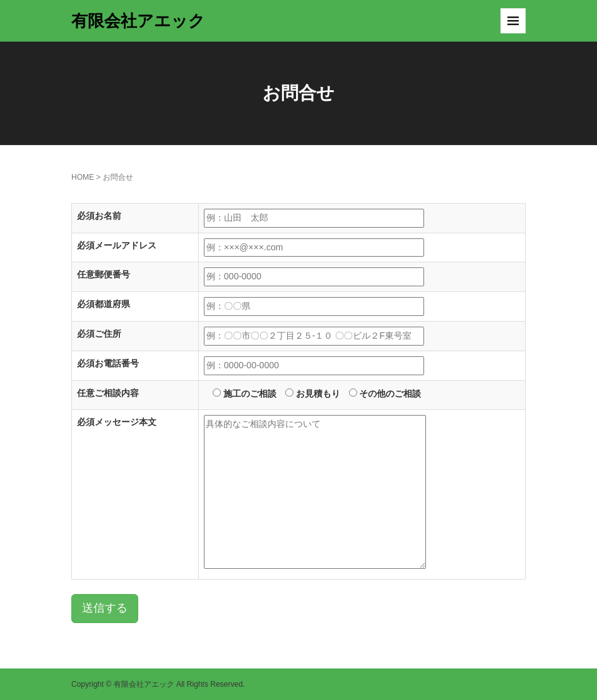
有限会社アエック (138, 21)
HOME (83, 177)
